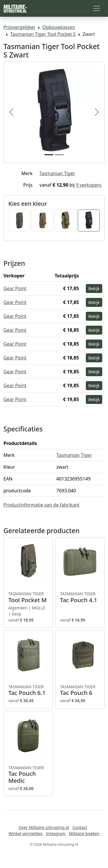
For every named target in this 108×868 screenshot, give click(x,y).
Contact (80, 827)
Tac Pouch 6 (80, 690)
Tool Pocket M (28, 597)
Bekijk (94, 289)
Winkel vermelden (26, 833)
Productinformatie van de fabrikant (41, 505)
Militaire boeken (84, 833)
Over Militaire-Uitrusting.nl (44, 827)
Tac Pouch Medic (28, 775)
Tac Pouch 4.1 (80, 597)
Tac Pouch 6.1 (28, 690)
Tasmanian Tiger (57, 173)
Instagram (56, 833)
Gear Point (15, 288)
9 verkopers (89, 185)
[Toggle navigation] (96, 8)
